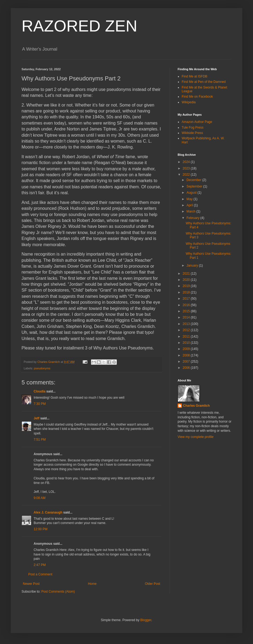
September (195, 186)
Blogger (146, 620)
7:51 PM (40, 440)
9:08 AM (40, 498)
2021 (187, 274)
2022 (187, 175)
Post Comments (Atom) (58, 592)
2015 (187, 311)
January (193, 266)
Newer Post (31, 584)
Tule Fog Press (193, 128)
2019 (187, 286)
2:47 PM (40, 565)
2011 (187, 337)
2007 (187, 362)
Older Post (152, 584)
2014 (187, 317)
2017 (187, 299)
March (191, 211)
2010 (187, 343)
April (190, 205)
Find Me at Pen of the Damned (204, 82)
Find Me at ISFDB (194, 76)
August (192, 193)
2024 (187, 162)
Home (92, 584)
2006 (187, 368)
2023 (187, 168)
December (194, 180)
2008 (187, 355)
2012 (187, 330)
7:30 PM (40, 404)
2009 (187, 349)
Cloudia (40, 391)
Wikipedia (189, 102)
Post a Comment (40, 574)
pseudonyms (42, 368)
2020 (187, 280)
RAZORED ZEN (79, 26)
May (190, 199)
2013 (187, 324)
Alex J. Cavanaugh (48, 512)
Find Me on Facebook (197, 97)
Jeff (37, 418)
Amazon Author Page (197, 122)
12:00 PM (41, 529)
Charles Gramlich (196, 406)
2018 (187, 292)
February (193, 218)
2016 (187, 305)
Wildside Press (192, 133)
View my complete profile (196, 437)
